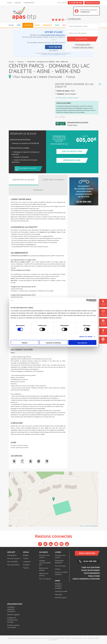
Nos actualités (12, 562)
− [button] (11, 477)
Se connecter (86, 39)
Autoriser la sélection (53, 343)
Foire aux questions (91, 568)
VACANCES (28, 25)
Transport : (61, 94)
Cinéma (58, 569)
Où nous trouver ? (14, 558)
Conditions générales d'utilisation (11, 609)
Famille (26, 568)
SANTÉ (57, 25)
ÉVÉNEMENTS (47, 25)
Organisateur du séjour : (78, 123)
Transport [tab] (38, 190)
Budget (26, 555)
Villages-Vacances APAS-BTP (45, 563)
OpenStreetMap (88, 526)
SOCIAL (11, 25)
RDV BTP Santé (61, 598)
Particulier (18, 3)
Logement (27, 562)
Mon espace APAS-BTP (89, 11)
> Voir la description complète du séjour (67, 98)
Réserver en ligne (75, 160)
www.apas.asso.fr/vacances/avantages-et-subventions (53, 55)
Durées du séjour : (64, 91)
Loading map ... (53, 499)
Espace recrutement (91, 570)
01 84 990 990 (90, 561)
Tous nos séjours (45, 579)
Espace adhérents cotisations (86, 579)
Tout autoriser (82, 343)
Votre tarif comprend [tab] (53, 180)
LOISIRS (37, 25)
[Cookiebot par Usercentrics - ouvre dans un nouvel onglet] (88, 300)
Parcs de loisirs (60, 566)
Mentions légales (13, 615)
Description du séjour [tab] (23, 180)
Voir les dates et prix (74, 151)
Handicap (58, 594)
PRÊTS (19, 25)
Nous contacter (88, 553)
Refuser (25, 343)
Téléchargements (92, 573)
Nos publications (13, 565)
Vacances (20, 62)
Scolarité (26, 565)
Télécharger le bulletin (29, 169)
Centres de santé (61, 591)
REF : (57, 117)
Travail (26, 558)
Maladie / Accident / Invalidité (59, 586)
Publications (94, 576)
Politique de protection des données (13, 620)
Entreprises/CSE (29, 3)
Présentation (12, 555)
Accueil (9, 3)
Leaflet (81, 526)
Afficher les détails (86, 337)
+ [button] (11, 474)
